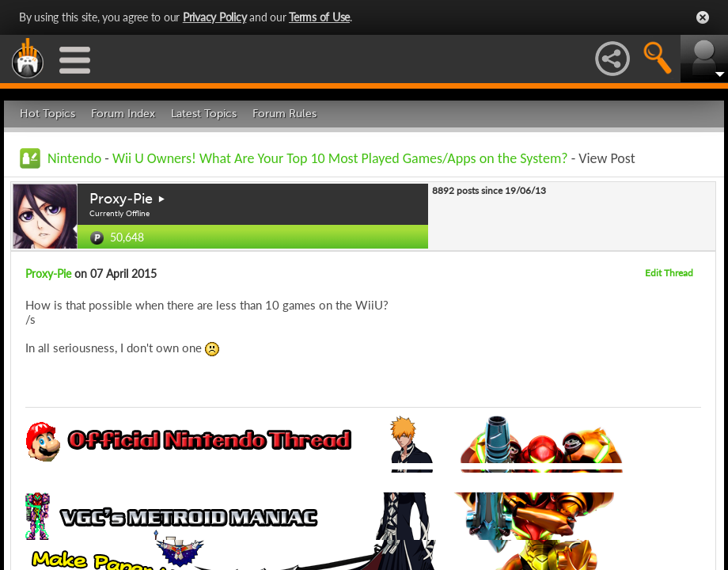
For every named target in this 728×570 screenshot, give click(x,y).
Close (703, 17)
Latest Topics (204, 114)
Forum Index (123, 114)
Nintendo (74, 158)
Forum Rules (284, 114)
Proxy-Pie (121, 199)
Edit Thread (669, 273)
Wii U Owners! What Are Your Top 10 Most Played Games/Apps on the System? (340, 158)
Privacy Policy (215, 17)
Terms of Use (319, 17)
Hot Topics (47, 114)
